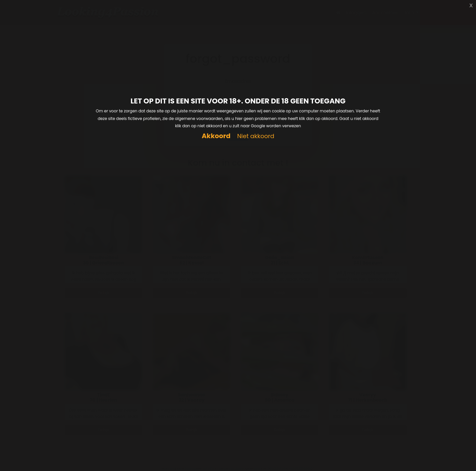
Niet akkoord (256, 136)
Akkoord (216, 136)
